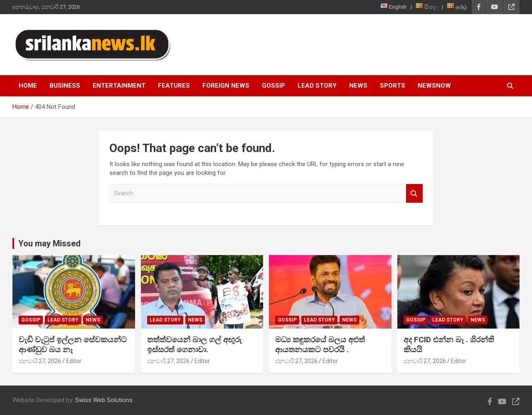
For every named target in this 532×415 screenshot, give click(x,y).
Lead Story (317, 86)
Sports (393, 86)
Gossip (273, 86)
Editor (74, 361)
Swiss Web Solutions (104, 400)
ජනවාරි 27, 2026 (40, 361)
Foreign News (226, 86)
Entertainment (119, 86)
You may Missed (49, 243)
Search (414, 193)
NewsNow (434, 86)
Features (174, 86)
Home (28, 86)
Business (65, 86)
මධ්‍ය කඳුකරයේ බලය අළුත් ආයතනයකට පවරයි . (320, 345)
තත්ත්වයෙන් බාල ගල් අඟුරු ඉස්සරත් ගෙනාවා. (195, 345)
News (358, 86)
